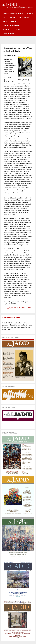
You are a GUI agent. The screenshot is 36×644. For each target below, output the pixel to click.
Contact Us (8, 33)
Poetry (18, 29)
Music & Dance (10, 22)
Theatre (7, 29)
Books (30, 14)
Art (5, 18)
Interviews (24, 18)
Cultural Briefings (12, 25)
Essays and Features (13, 14)
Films (13, 18)
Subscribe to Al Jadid (11, 318)
